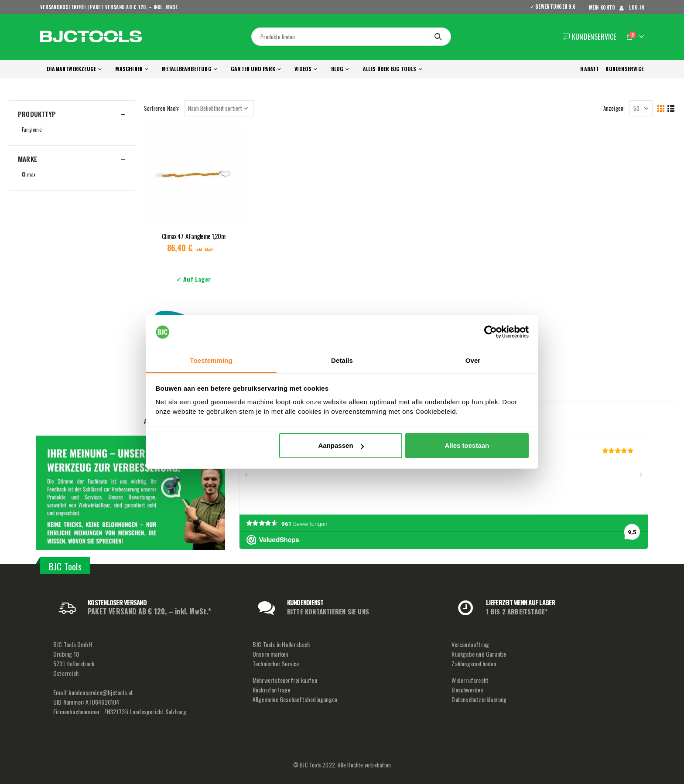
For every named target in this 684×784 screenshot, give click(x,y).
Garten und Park (253, 69)
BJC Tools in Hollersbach (281, 644)
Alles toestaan (467, 445)
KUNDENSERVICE (624, 69)
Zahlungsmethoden (474, 663)
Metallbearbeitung (186, 69)
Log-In (631, 7)
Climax (29, 174)
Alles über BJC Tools (390, 69)
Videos (303, 69)
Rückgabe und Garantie (479, 654)
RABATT (590, 69)
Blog (337, 69)
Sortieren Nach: (162, 108)
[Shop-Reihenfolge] (219, 108)
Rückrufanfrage (272, 690)
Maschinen (129, 69)
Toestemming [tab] (211, 360)
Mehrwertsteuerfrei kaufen (285, 680)
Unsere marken (270, 654)
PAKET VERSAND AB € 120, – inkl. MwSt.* (150, 611)
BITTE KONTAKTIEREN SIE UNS (328, 611)
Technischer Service (276, 663)
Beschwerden (467, 690)
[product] (194, 175)
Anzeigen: (614, 108)
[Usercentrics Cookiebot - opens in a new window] (491, 332)
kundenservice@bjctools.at (101, 692)
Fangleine (32, 130)
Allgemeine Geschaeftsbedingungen (295, 699)
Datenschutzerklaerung (479, 699)
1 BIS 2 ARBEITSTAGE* (517, 611)
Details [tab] (342, 360)
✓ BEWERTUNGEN (556, 7)
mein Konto (602, 7)
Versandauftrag (470, 644)
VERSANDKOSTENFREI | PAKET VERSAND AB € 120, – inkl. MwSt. (110, 7)
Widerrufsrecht (470, 680)
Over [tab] (473, 360)
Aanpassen (341, 445)
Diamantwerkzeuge (71, 69)
